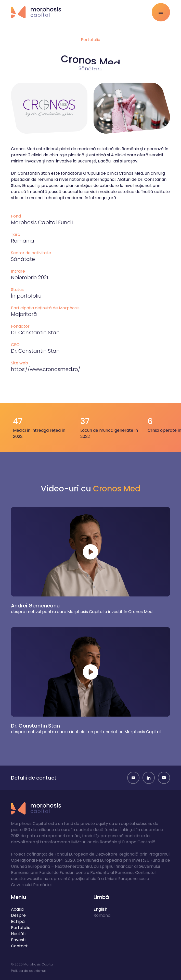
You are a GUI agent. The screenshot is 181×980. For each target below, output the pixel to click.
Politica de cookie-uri (29, 971)
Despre (18, 915)
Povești (18, 940)
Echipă (18, 921)
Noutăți (18, 934)
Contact (19, 946)
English (100, 909)
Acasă (17, 909)
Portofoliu (90, 40)
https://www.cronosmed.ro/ (46, 369)
